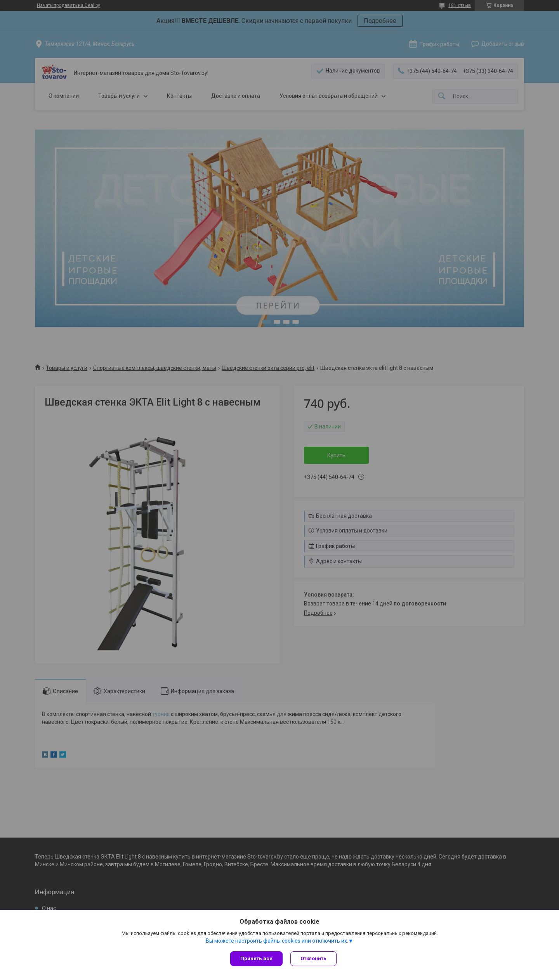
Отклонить (313, 958)
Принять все (256, 958)
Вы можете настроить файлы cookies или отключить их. (277, 941)
